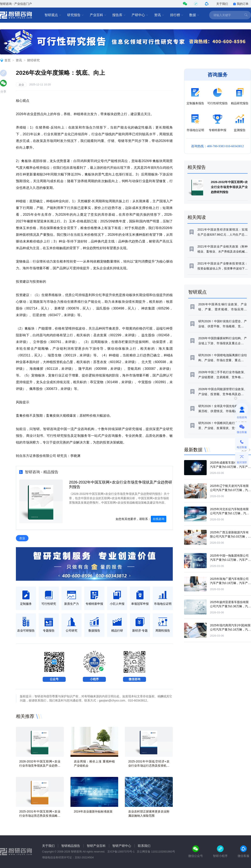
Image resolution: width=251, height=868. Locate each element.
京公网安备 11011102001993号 (156, 852)
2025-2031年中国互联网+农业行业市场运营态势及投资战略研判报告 (40, 816)
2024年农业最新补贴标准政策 (93, 811)
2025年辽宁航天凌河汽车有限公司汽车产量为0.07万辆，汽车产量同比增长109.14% (230, 490)
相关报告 (197, 167)
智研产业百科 (96, 846)
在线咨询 (159, 519)
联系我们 (144, 846)
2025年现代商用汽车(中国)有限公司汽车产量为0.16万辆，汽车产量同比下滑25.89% (230, 629)
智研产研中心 (122, 846)
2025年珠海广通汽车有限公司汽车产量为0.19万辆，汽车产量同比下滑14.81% (230, 583)
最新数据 (193, 450)
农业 (21, 85)
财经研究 (33, 60)
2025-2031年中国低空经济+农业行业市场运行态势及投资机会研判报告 (149, 766)
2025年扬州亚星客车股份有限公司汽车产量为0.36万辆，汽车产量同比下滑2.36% (230, 606)
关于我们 (222, 4)
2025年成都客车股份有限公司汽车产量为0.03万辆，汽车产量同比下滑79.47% (230, 467)
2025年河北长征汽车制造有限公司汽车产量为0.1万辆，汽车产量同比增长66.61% (230, 513)
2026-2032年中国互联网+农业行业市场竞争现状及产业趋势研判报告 (40, 766)
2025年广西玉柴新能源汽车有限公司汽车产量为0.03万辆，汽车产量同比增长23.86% (230, 537)
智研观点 (53, 15)
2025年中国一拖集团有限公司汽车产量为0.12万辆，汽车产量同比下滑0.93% (230, 560)
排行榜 (177, 15)
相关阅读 (197, 217)
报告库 (119, 15)
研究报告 (76, 15)
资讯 (159, 15)
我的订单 (241, 4)
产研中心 (140, 15)
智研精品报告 (71, 846)
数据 (194, 15)
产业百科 (98, 15)
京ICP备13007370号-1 (121, 852)
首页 (8, 60)
